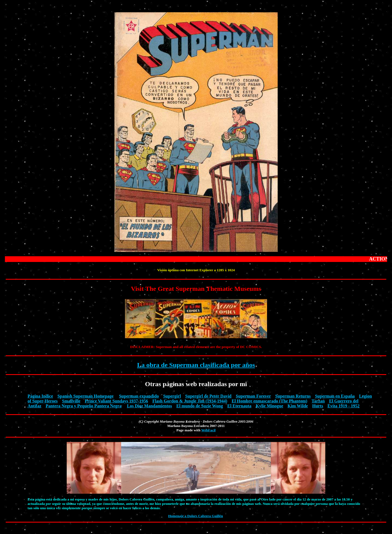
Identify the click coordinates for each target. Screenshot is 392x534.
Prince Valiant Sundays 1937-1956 (116, 401)
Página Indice (40, 396)
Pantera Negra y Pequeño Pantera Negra (84, 406)
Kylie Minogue (269, 406)
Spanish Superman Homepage (85, 396)
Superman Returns (293, 396)
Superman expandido (139, 396)
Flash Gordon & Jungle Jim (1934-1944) (190, 401)
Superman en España (335, 396)
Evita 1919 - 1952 (344, 406)
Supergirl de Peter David (208, 396)
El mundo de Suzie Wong (200, 406)
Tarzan (318, 401)
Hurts (318, 406)
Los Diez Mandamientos (149, 406)
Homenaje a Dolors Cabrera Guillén (196, 516)
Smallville (71, 401)
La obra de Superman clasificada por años (196, 365)
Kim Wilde (298, 406)
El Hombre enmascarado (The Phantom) (269, 401)
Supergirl (172, 396)
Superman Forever (253, 396)
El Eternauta (239, 406)
